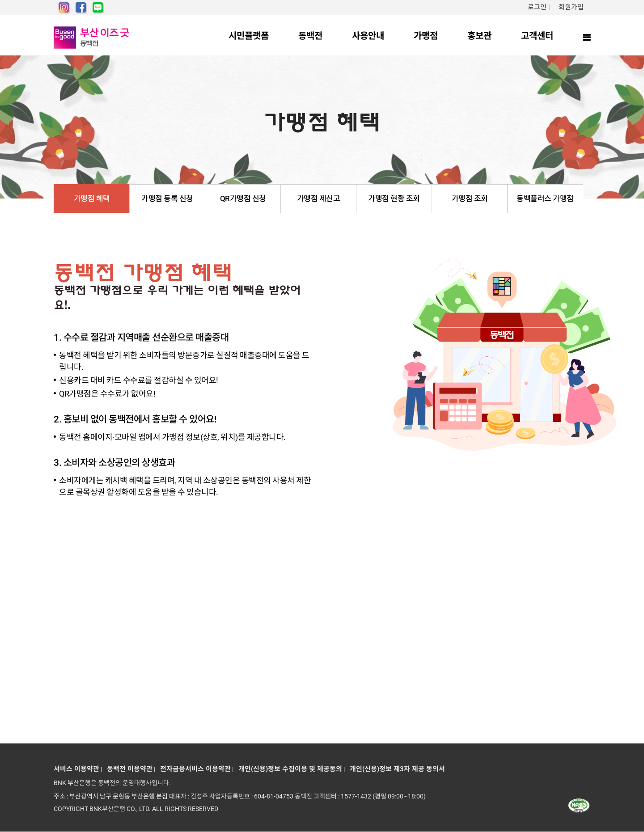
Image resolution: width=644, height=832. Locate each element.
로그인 (537, 7)
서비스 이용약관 (76, 769)
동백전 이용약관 (128, 769)
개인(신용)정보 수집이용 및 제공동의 (288, 769)
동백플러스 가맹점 (545, 198)
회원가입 (571, 7)
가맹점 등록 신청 (167, 198)
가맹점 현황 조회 (394, 198)
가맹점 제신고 (319, 198)
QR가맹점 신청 (243, 198)
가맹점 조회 (470, 198)
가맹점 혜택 (92, 198)
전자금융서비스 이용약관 (194, 769)
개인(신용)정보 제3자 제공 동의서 (396, 769)
